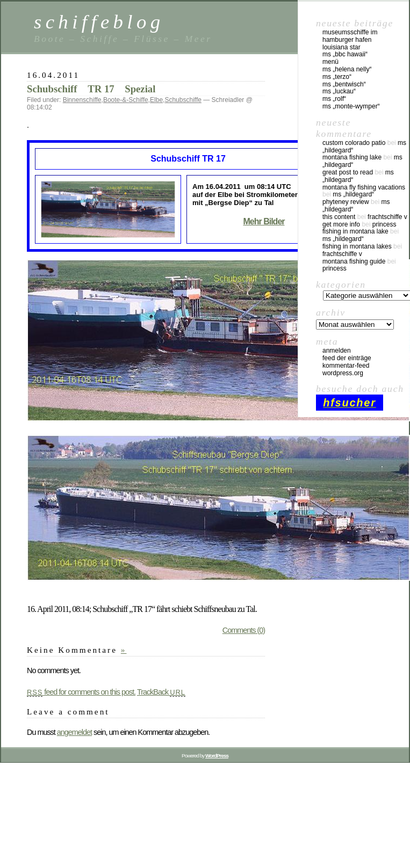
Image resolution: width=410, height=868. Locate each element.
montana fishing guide (354, 261)
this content (339, 217)
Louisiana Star (341, 47)
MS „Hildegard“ (353, 194)
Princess (384, 224)
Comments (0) (244, 630)
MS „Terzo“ (337, 77)
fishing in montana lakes (357, 246)
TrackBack (161, 692)
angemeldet (74, 732)
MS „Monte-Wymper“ (351, 106)
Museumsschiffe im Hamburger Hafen (350, 36)
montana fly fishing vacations (364, 187)
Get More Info (341, 224)
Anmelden (337, 351)
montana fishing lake (352, 157)
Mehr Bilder (264, 221)
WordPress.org (343, 373)
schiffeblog (99, 22)
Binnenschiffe (82, 100)
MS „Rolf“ (334, 99)
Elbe (156, 100)
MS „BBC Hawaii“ (345, 54)
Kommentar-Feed (346, 366)
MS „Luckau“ (339, 91)
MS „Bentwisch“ (344, 84)
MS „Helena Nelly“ (347, 69)
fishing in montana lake (355, 231)
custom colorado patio (354, 143)
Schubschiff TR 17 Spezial (91, 89)
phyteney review (346, 202)
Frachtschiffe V (387, 217)
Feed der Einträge (347, 358)
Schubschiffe (183, 100)
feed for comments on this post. (81, 692)
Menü (330, 62)
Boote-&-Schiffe (126, 100)
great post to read (348, 172)
